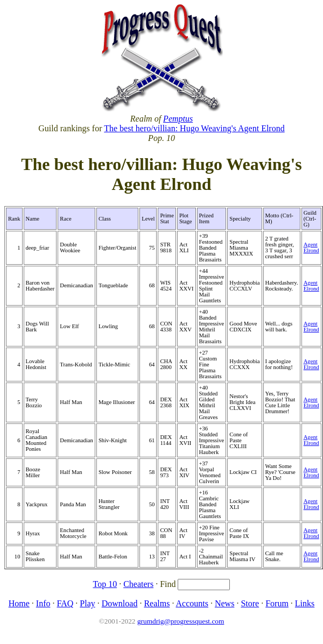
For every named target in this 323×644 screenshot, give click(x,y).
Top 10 (105, 584)
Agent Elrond (311, 247)
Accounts (192, 603)
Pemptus (178, 119)
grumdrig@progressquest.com (181, 621)
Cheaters (138, 584)
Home (19, 603)
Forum (277, 603)
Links (305, 603)
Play (87, 603)
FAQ (65, 603)
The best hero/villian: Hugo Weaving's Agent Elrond (194, 128)
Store (250, 603)
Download (120, 603)
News (224, 603)
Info (43, 603)
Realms (157, 603)
